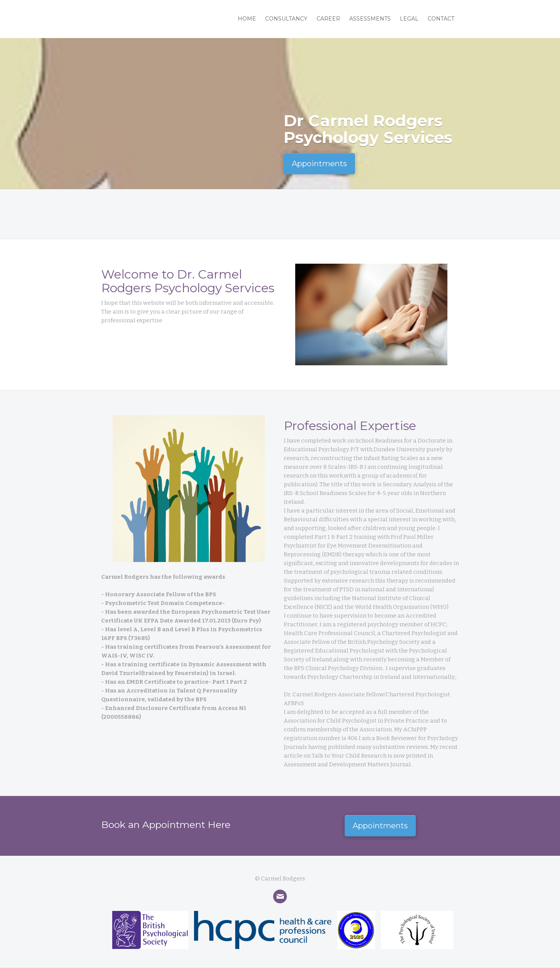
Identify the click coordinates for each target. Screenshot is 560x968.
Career (328, 19)
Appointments (319, 164)
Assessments (370, 19)
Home (247, 19)
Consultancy (286, 19)
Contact (441, 19)
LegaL (409, 19)
